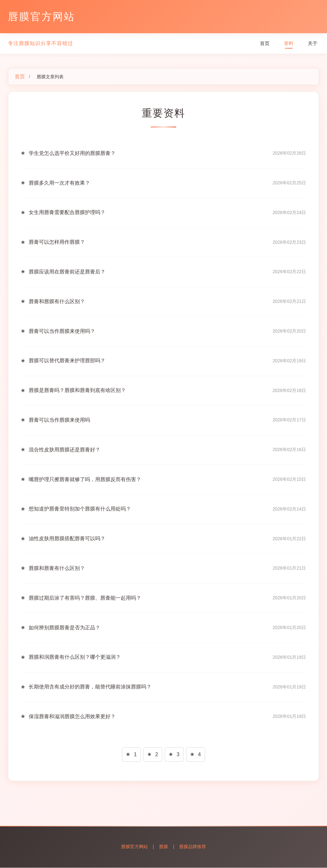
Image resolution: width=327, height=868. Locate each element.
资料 (289, 43)
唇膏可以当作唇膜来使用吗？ (62, 331)
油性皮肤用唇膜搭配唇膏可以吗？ (67, 539)
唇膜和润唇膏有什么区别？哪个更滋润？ (75, 657)
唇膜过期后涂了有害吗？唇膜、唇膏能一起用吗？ (85, 598)
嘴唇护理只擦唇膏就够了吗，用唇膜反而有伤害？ (85, 479)
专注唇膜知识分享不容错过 (41, 43)
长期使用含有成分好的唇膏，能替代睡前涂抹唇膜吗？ (90, 687)
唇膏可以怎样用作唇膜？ (57, 242)
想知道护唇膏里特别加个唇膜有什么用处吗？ (80, 509)
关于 (313, 43)
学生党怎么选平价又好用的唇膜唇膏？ (72, 153)
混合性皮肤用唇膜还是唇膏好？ (65, 450)
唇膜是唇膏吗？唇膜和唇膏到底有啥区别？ (77, 391)
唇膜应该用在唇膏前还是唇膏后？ (67, 272)
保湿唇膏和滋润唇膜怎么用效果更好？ (72, 716)
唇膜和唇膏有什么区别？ (57, 568)
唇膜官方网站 (42, 17)
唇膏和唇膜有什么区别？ (57, 301)
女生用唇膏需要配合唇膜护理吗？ (67, 213)
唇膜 (163, 847)
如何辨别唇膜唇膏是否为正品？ (65, 628)
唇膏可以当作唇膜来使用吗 (59, 420)
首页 (265, 43)
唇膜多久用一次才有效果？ (59, 183)
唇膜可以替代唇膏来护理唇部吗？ (67, 361)
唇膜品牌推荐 (193, 847)
